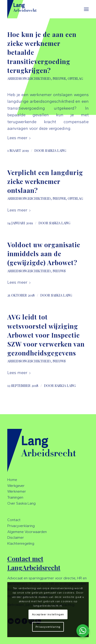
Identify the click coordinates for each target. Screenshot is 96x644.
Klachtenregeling (21, 543)
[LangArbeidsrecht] (40, 9)
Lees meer (19, 138)
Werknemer (17, 491)
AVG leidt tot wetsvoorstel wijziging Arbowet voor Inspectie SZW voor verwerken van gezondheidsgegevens (46, 335)
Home (12, 480)
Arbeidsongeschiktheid (29, 78)
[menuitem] (86, 9)
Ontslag (75, 78)
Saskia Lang (56, 150)
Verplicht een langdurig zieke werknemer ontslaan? (45, 181)
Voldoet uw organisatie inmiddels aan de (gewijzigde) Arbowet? (44, 254)
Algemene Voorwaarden (27, 532)
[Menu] (86, 9)
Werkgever (16, 486)
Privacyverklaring (21, 526)
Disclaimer (16, 537)
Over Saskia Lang (21, 503)
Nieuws (59, 78)
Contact (14, 520)
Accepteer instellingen (48, 614)
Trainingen (15, 497)
